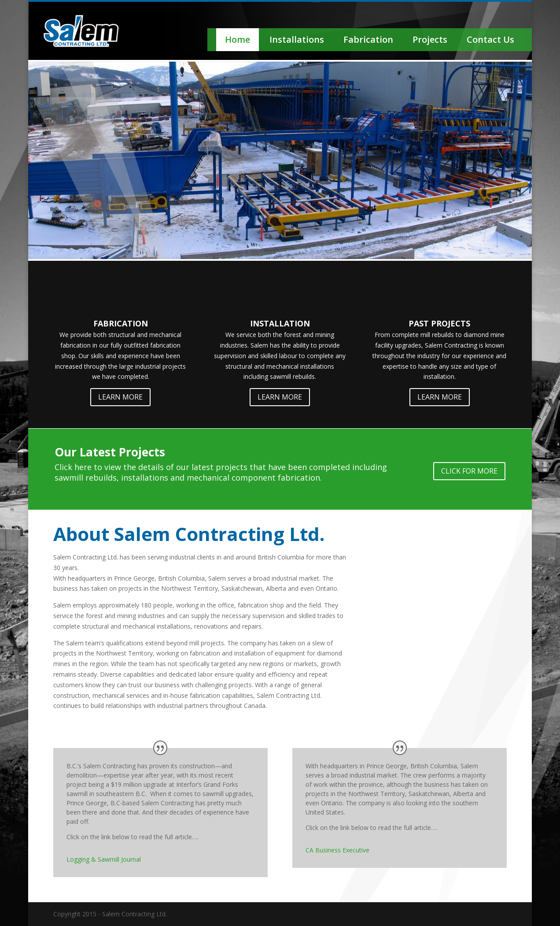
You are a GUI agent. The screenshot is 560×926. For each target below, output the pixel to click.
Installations (297, 39)
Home (238, 39)
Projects (430, 39)
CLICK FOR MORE (469, 471)
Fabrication (368, 39)
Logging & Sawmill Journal (104, 859)
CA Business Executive (337, 850)
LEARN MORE (120, 397)
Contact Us (490, 39)
